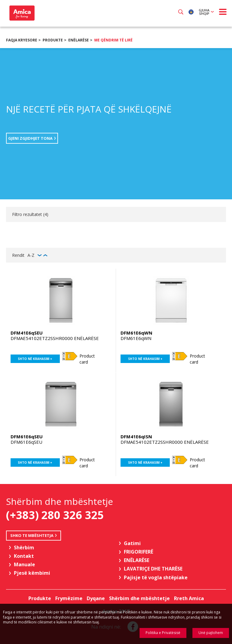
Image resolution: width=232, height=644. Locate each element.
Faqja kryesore (22, 40)
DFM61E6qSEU (27, 436)
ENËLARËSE (79, 40)
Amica (21, 13)
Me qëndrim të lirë (113, 40)
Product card (87, 359)
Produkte (53, 40)
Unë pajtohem (211, 633)
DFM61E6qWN (136, 333)
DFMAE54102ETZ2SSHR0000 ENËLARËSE (55, 338)
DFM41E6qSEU (27, 333)
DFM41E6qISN (136, 436)
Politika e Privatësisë (163, 633)
